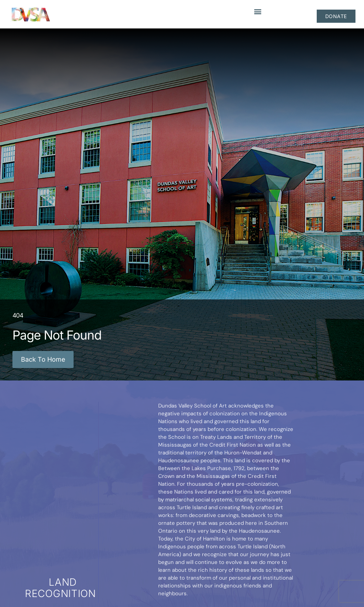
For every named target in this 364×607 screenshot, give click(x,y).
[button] (258, 11)
